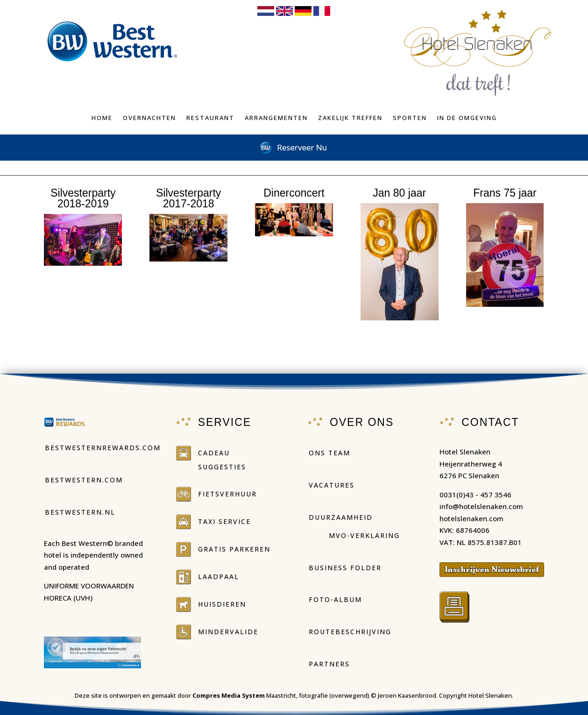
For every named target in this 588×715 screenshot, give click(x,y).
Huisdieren (222, 604)
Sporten (410, 118)
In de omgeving (467, 118)
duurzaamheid (341, 517)
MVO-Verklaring (364, 535)
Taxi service (224, 521)
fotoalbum (83, 291)
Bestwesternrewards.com (103, 448)
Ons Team (329, 453)
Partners (329, 664)
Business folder (345, 568)
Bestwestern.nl (80, 512)
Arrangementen (276, 118)
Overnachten (149, 118)
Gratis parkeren (234, 549)
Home (102, 118)
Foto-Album (335, 599)
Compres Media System (229, 695)
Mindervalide (228, 632)
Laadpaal (219, 577)
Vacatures (332, 485)
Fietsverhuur (227, 494)
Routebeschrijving (350, 632)
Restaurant (210, 118)
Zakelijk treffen (350, 118)
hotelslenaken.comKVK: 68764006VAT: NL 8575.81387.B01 (481, 530)
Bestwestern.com (84, 480)
